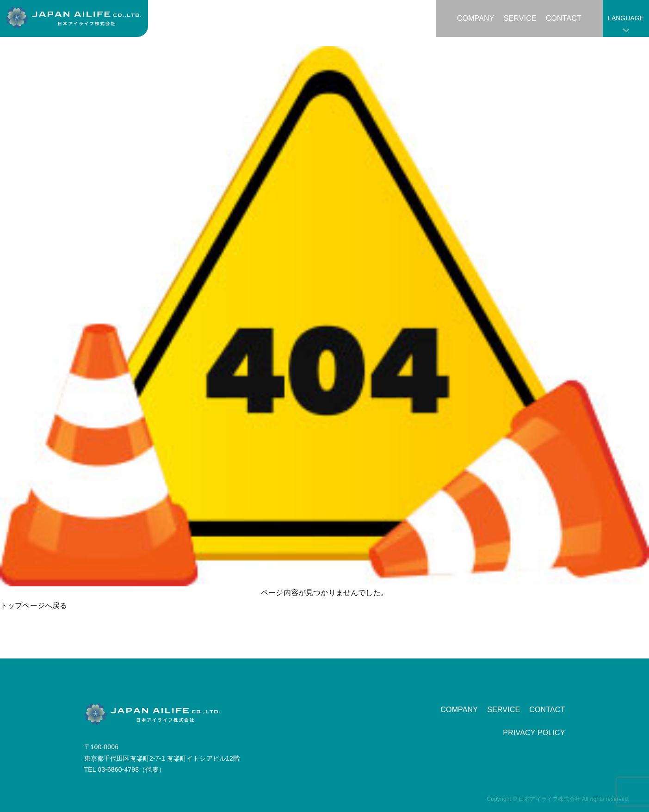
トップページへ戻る (34, 606)
